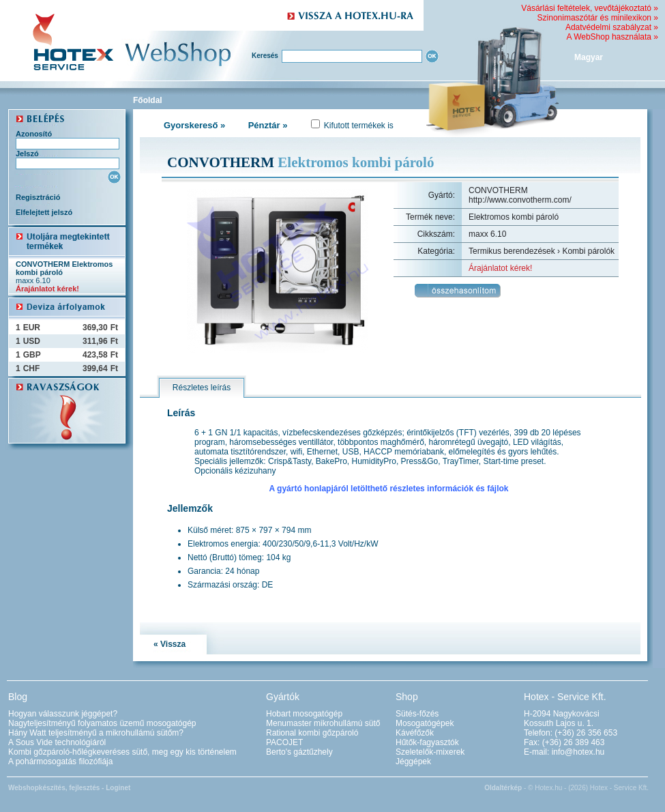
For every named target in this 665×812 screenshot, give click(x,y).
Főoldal (148, 100)
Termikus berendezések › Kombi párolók (542, 251)
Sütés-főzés (417, 714)
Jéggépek (413, 762)
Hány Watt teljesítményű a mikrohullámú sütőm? (96, 733)
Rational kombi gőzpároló (312, 733)
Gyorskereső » (194, 125)
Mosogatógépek (425, 723)
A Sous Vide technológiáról (57, 742)
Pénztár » (268, 125)
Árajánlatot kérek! (47, 289)
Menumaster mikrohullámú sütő (323, 723)
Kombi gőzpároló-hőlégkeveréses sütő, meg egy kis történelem (122, 752)
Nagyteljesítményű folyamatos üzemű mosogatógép (102, 723)
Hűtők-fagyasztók (427, 742)
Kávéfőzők (415, 733)
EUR (32, 328)
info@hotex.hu (578, 752)
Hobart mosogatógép (304, 714)
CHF (32, 368)
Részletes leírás (202, 388)
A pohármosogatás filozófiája (60, 762)
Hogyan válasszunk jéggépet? (63, 714)
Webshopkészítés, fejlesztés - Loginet (69, 788)
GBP (32, 355)
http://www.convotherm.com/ (520, 200)
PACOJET (284, 742)
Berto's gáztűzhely (299, 752)
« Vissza (169, 644)
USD (32, 341)
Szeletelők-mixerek (430, 752)
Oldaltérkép (503, 788)
